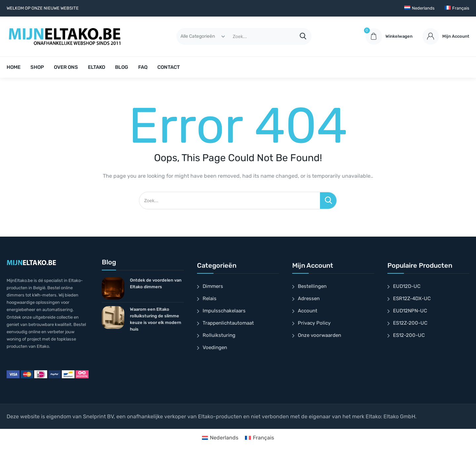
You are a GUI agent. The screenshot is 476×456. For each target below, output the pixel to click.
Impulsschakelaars (224, 311)
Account (308, 311)
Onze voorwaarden (319, 335)
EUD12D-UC (407, 286)
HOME (14, 67)
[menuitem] (419, 8)
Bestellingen (312, 286)
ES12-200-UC (409, 335)
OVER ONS (66, 67)
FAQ (143, 67)
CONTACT (169, 67)
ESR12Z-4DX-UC (412, 298)
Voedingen (215, 347)
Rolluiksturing (219, 335)
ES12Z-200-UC (410, 323)
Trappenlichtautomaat (228, 323)
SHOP (37, 67)
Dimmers (213, 286)
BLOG (122, 67)
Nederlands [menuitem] (224, 438)
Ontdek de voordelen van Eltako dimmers (156, 283)
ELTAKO (97, 67)
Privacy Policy (314, 323)
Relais (210, 298)
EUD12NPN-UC (410, 311)
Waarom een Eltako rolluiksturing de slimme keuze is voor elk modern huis (156, 319)
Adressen (309, 298)
